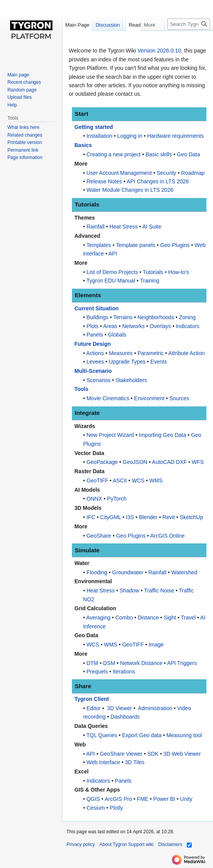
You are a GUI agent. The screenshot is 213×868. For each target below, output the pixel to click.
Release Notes (104, 181)
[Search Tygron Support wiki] (189, 40)
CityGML (111, 517)
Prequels (97, 672)
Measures (121, 353)
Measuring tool (184, 735)
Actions (95, 353)
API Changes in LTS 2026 (158, 181)
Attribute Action (186, 353)
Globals (117, 335)
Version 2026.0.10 (159, 51)
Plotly (116, 808)
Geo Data (189, 154)
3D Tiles (135, 762)
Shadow (130, 591)
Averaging (98, 618)
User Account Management (119, 173)
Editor (94, 708)
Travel (188, 618)
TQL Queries (102, 735)
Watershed (184, 572)
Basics (83, 145)
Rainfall (96, 227)
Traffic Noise (159, 591)
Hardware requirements (176, 136)
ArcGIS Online (167, 536)
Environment (149, 398)
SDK (153, 754)
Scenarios (99, 380)
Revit (169, 517)
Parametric (151, 353)
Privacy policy (81, 844)
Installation (100, 136)
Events (159, 362)
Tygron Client (92, 699)
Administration (155, 708)
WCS (138, 481)
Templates (99, 245)
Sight (170, 618)
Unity (186, 799)
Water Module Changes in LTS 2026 (130, 190)
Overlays (160, 326)
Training (150, 281)
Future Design (93, 344)
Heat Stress (124, 227)
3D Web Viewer (182, 754)
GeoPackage (102, 462)
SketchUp (192, 517)
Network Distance (141, 663)
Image (156, 645)
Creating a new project (114, 154)
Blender (148, 517)
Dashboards (125, 717)
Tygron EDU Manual (111, 281)
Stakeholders (131, 380)
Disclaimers (170, 844)
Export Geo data (142, 735)
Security (166, 173)
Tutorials (153, 272)
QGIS (93, 799)
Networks (133, 326)
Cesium (96, 808)
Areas (110, 326)
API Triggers (182, 663)
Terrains (123, 317)
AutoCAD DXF (169, 462)
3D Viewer (119, 708)
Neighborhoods (156, 317)
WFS (198, 462)
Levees (95, 362)
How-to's (179, 272)
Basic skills (158, 154)
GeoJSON (135, 462)
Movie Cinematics (108, 398)
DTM (92, 663)
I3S (130, 517)
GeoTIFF (97, 481)
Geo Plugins (175, 245)
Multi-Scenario (93, 371)
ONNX (94, 499)
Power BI (164, 799)
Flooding (97, 572)
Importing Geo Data (162, 435)
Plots (93, 326)
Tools (82, 389)
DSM (109, 663)
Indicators (188, 326)
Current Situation (97, 308)
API (113, 254)
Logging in (130, 136)
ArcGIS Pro (118, 799)
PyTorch (117, 499)
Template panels (136, 245)
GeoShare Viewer (121, 754)
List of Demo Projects (112, 272)
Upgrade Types (127, 362)
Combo (124, 618)
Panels (95, 335)
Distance (148, 618)
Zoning (187, 317)
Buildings (98, 317)
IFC (91, 517)
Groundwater (128, 572)
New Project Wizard (110, 435)
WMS (156, 481)
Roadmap (193, 173)
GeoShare (99, 536)
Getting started (94, 127)
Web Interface (103, 762)
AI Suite (152, 227)
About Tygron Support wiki (126, 844)
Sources (179, 398)
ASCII (120, 481)
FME (143, 799)
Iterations (124, 672)
